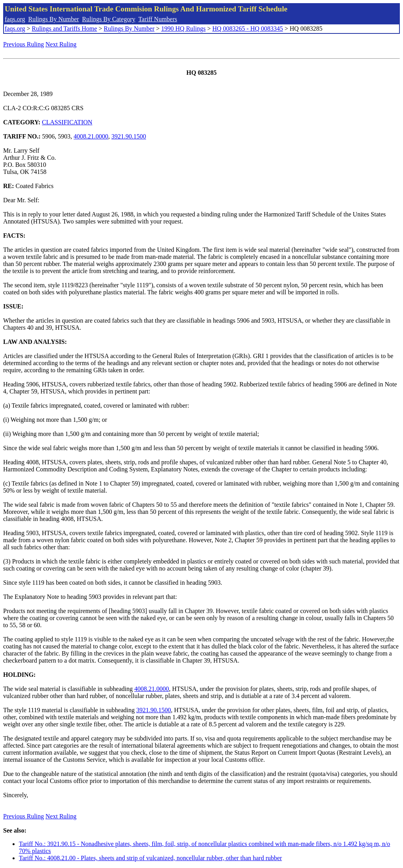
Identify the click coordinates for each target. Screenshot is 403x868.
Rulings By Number (54, 19)
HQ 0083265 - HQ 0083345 (248, 29)
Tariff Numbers (158, 19)
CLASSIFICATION (67, 122)
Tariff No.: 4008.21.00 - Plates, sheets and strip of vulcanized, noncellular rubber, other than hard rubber (150, 858)
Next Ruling (61, 44)
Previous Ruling (24, 44)
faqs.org (15, 19)
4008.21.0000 (91, 136)
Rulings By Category (109, 19)
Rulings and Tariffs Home (65, 29)
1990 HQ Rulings (184, 29)
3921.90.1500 (129, 136)
